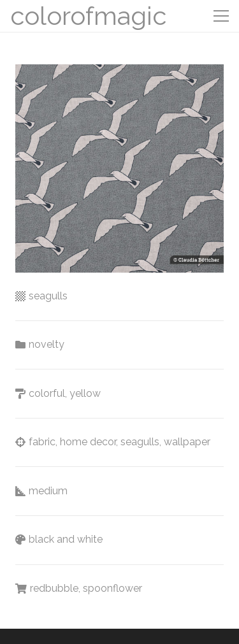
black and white (66, 539)
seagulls (48, 296)
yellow (85, 393)
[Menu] (221, 16)
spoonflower (112, 588)
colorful (47, 393)
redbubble (54, 588)
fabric (42, 442)
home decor (88, 442)
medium (48, 491)
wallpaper (187, 442)
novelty (47, 344)
